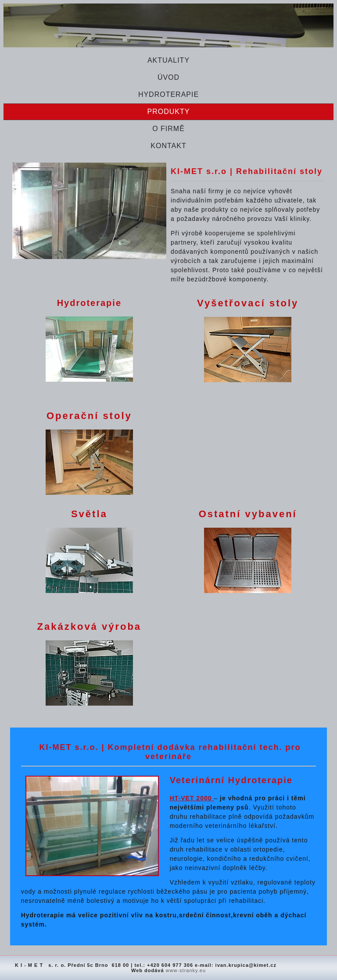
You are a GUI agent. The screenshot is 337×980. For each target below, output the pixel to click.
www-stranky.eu (186, 970)
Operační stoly (89, 416)
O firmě (168, 129)
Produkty (169, 112)
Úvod (168, 77)
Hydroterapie (168, 94)
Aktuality (168, 60)
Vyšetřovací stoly (248, 303)
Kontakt (168, 146)
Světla (89, 514)
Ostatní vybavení (248, 514)
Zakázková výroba (90, 627)
